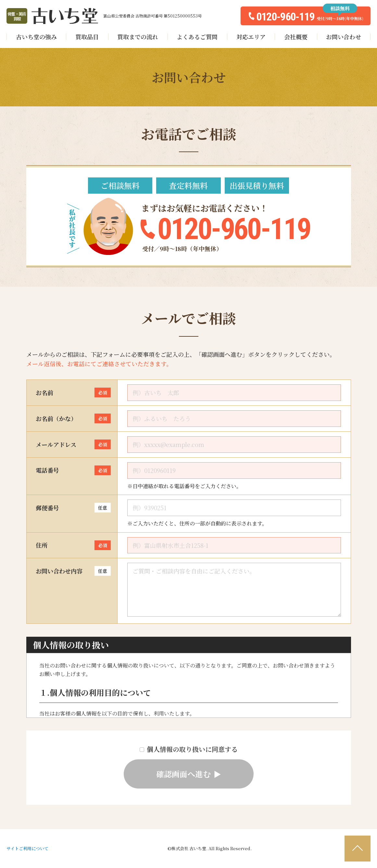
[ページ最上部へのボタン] (358, 849)
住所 (73, 545)
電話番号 (73, 470)
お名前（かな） (73, 418)
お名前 (73, 392)
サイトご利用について (27, 848)
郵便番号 (73, 508)
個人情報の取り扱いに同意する (189, 749)
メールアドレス (73, 444)
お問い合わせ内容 (73, 571)
